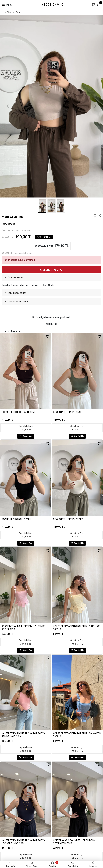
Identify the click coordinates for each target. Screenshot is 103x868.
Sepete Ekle (26, 436)
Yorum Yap (51, 324)
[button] (8, 106)
